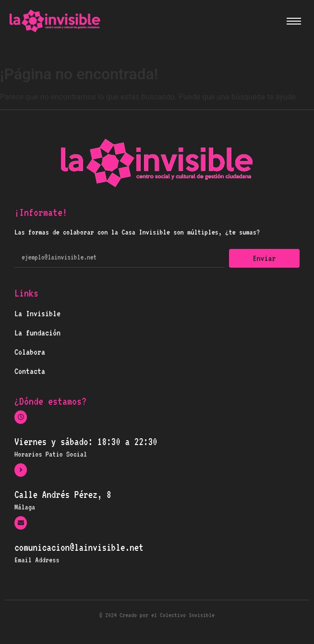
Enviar (265, 258)
